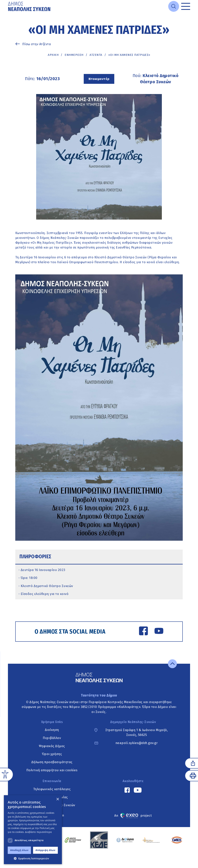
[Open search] (174, 6)
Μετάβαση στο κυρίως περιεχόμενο (8, 13)
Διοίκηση (52, 730)
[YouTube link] (159, 632)
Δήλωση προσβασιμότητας (52, 762)
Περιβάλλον (52, 738)
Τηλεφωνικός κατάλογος (52, 789)
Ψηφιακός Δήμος (52, 746)
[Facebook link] (143, 632)
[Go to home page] (30, 6)
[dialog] (33, 830)
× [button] (58, 799)
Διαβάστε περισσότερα (38, 832)
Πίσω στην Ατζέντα (37, 44)
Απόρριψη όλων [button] (46, 850)
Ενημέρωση (74, 55)
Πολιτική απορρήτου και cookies (52, 770)
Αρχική (53, 55)
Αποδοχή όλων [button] (19, 850)
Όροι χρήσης (52, 754)
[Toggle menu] (186, 6)
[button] (33, 858)
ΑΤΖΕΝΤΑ (96, 55)
